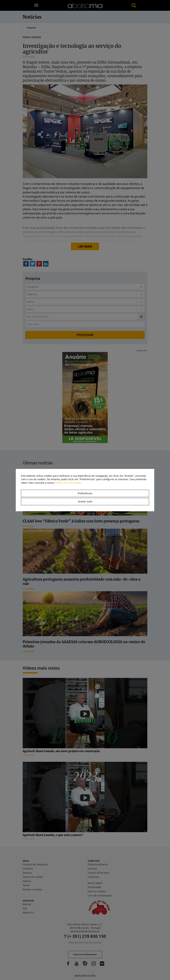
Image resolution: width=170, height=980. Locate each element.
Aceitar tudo (85, 501)
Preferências (85, 493)
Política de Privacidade (68, 483)
